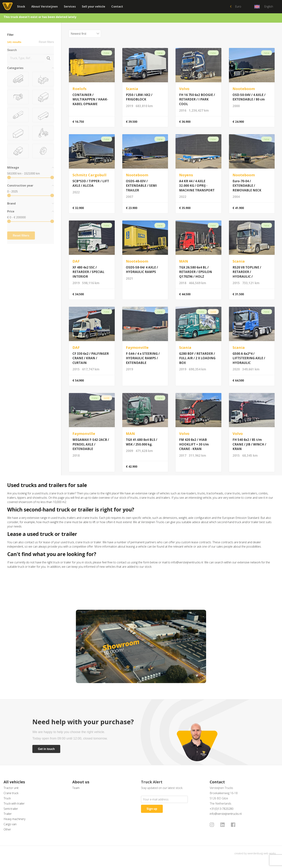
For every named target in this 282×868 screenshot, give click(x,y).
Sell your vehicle (94, 6)
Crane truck (11, 793)
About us (81, 782)
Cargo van (10, 824)
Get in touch (46, 749)
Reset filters (46, 42)
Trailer (8, 814)
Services (70, 6)
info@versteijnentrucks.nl (226, 814)
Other (7, 829)
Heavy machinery (14, 819)
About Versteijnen (45, 6)
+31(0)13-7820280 (222, 809)
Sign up (152, 809)
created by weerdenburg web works (255, 853)
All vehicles (14, 782)
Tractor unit (11, 788)
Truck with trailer (14, 803)
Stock (21, 6)
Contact (117, 6)
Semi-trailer (11, 809)
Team (76, 788)
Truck (7, 798)
